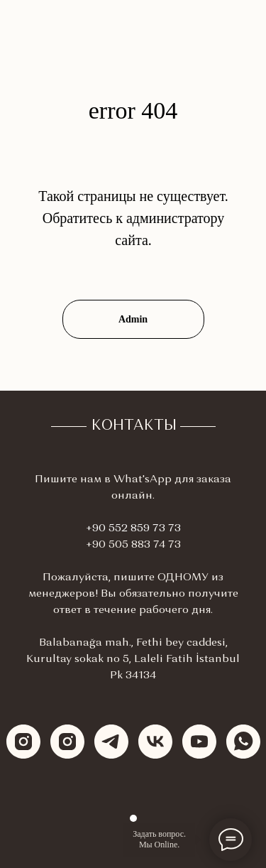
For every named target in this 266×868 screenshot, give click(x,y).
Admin (133, 319)
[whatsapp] (243, 742)
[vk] (155, 742)
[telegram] (111, 742)
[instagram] (23, 742)
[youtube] (199, 742)
